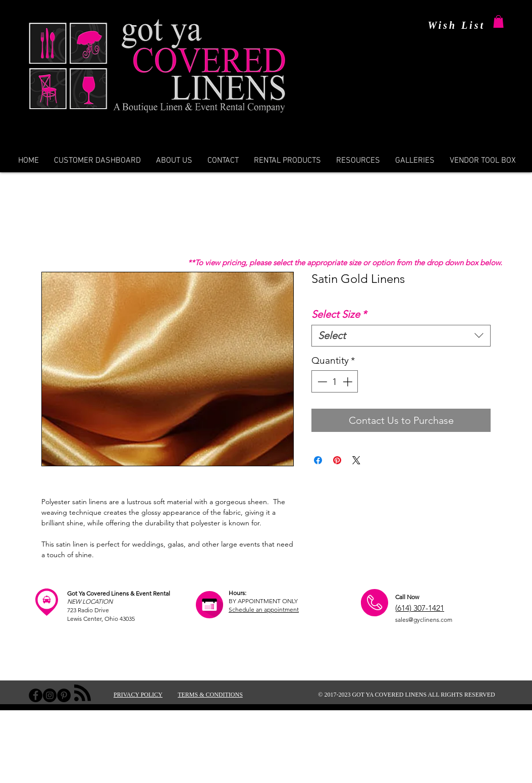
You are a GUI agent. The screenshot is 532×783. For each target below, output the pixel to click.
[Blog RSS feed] (83, 693)
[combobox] (401, 336)
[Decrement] (321, 382)
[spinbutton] (335, 382)
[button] (498, 21)
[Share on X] (356, 460)
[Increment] (349, 382)
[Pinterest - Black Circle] (64, 695)
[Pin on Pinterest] (337, 460)
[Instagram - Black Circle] (50, 695)
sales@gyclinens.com (424, 620)
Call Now (407, 597)
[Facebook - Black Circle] (36, 695)
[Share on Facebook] (318, 460)
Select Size (339, 314)
